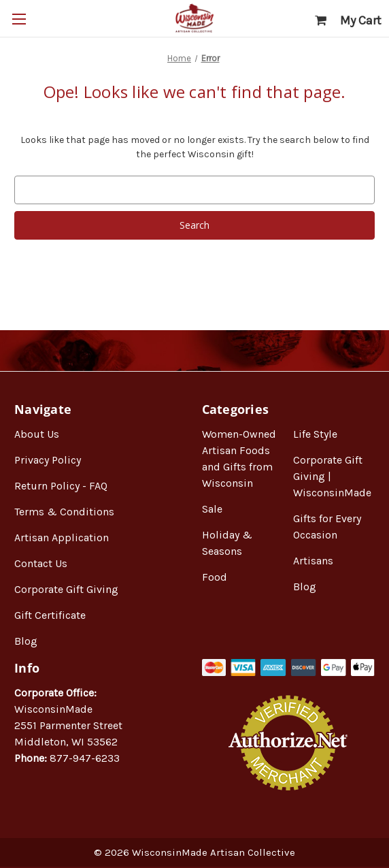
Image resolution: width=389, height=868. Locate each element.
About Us (37, 434)
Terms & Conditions (64, 512)
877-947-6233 (85, 758)
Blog (26, 641)
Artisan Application (62, 537)
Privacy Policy (48, 460)
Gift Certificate (50, 615)
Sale (212, 509)
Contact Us (41, 563)
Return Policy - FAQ (61, 486)
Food (215, 577)
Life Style (315, 434)
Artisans (313, 561)
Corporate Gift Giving (66, 589)
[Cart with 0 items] (348, 21)
